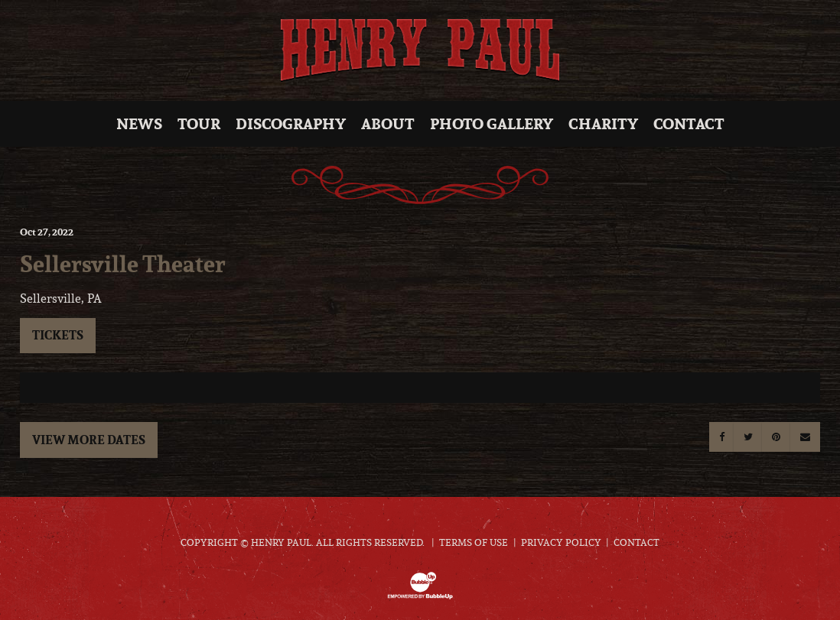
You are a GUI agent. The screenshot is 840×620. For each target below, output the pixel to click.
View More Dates (89, 440)
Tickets (58, 335)
